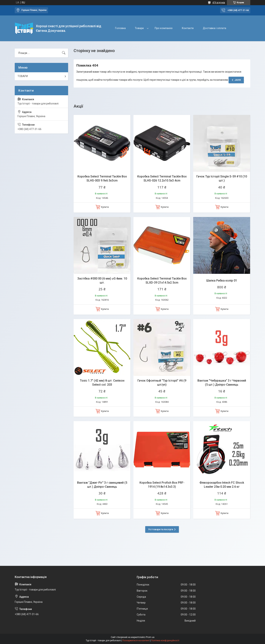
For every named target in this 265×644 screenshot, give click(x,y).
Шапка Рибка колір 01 (222, 281)
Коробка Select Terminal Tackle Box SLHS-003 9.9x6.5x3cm (102, 178)
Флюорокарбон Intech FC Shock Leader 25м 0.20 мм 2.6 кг (222, 485)
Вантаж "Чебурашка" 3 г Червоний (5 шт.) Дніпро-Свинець (222, 383)
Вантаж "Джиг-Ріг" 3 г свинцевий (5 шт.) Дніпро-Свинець (102, 485)
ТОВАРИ (23, 76)
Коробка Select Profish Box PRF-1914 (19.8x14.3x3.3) (162, 485)
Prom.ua (150, 637)
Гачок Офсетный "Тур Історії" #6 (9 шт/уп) (162, 383)
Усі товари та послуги (161, 529)
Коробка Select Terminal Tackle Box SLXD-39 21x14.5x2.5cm (162, 281)
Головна (120, 28)
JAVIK (238, 80)
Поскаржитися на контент (136, 641)
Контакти (188, 28)
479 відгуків (219, 3)
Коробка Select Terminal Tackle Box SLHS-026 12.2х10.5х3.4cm (162, 178)
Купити (105, 207)
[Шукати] (64, 53)
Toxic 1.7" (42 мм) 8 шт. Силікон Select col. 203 (102, 383)
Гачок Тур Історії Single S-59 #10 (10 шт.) (222, 178)
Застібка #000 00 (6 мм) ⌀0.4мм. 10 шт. (102, 281)
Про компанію (164, 28)
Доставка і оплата (214, 28)
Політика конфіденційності (165, 641)
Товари (139, 28)
